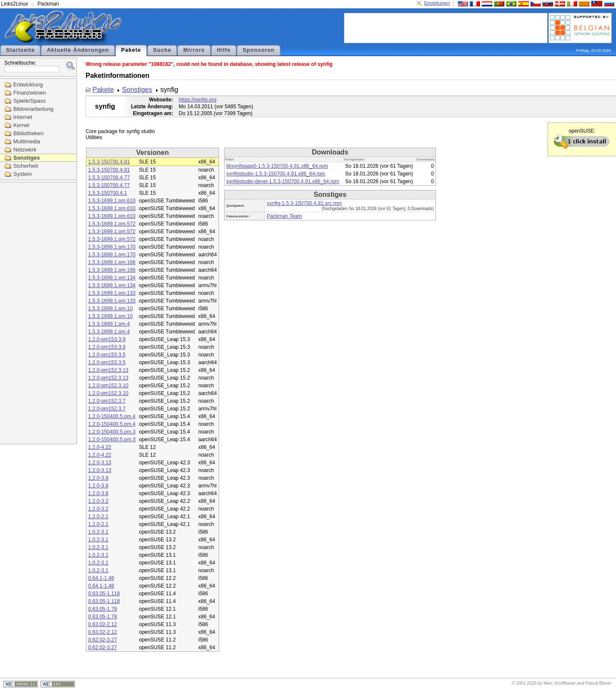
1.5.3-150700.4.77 (109, 178)
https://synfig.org (198, 100)
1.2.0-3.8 (98, 478)
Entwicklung (28, 85)
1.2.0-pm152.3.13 (108, 370)
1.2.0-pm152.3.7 (107, 401)
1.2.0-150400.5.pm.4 (112, 416)
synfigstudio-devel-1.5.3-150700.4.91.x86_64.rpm (283, 181)
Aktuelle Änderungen (78, 50)
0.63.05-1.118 (104, 594)
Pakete (131, 50)
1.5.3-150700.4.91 (109, 162)
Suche (162, 50)
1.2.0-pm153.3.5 (107, 355)
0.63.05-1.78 (102, 609)
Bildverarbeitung (33, 109)
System (22, 174)
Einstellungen (437, 3)
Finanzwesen (30, 93)
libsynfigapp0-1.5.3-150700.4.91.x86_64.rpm (277, 166)
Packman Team (284, 216)
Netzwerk (25, 150)
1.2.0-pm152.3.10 (108, 386)
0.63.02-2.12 (102, 624)
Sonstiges (27, 158)
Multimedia (27, 141)
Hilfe (224, 50)
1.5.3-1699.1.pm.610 (112, 201)
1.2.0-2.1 (98, 517)
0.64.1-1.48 (101, 578)
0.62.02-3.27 (102, 640)
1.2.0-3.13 (100, 463)
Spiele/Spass (30, 101)
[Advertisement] (446, 27)
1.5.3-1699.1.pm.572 (112, 224)
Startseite (20, 50)
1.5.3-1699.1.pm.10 (110, 309)
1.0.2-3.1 (98, 532)
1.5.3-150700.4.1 (108, 193)
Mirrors (194, 50)
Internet (23, 117)
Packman (48, 4)
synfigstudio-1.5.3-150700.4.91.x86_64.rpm (276, 174)
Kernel (21, 125)
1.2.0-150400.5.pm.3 (112, 432)
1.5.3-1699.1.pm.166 (112, 262)
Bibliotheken (28, 133)
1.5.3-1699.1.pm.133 (112, 293)
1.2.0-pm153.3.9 (107, 339)
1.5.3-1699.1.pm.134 (112, 278)
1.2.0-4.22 (100, 447)
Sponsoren (259, 50)
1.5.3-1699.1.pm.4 (109, 324)
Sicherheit (26, 166)
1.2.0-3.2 (98, 501)
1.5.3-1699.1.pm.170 (112, 247)
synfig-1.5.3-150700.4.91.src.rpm (304, 203)
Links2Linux (14, 4)
